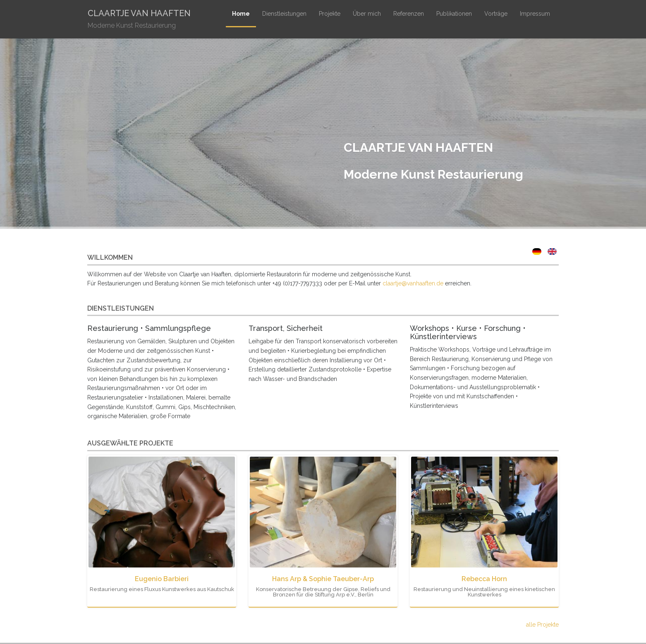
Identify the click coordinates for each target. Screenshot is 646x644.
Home (241, 14)
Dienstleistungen (284, 14)
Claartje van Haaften (139, 20)
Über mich (367, 14)
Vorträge (496, 14)
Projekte (330, 14)
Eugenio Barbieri (162, 579)
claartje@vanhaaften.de (413, 283)
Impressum (535, 14)
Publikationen (454, 14)
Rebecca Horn (484, 579)
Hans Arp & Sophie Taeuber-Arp (323, 579)
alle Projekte (542, 625)
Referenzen (409, 14)
